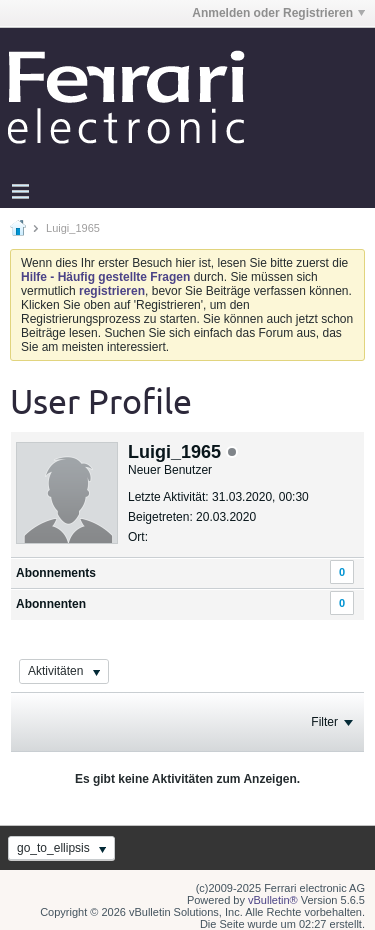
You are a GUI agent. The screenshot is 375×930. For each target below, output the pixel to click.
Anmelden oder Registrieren (278, 13)
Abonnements (56, 573)
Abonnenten (51, 604)
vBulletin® (273, 900)
